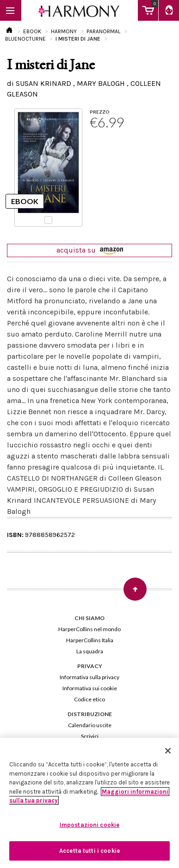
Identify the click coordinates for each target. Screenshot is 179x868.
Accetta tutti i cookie (89, 851)
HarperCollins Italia (90, 640)
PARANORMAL (103, 31)
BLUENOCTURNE (25, 39)
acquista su (90, 250)
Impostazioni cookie (89, 825)
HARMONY (64, 31)
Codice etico (89, 699)
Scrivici (90, 736)
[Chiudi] (168, 751)
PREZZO (100, 112)
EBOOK (32, 31)
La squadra (90, 651)
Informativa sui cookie (90, 688)
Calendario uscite (90, 725)
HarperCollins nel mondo (89, 629)
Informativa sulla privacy (89, 677)
